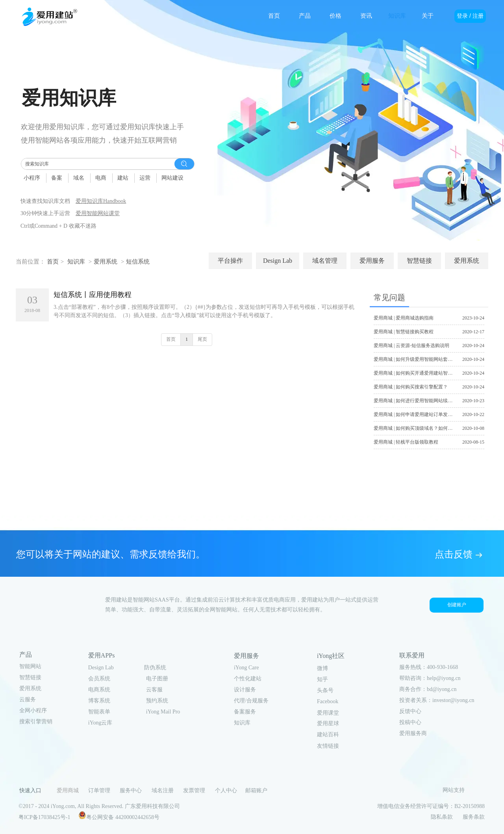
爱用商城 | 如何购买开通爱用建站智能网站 (418, 373)
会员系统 (99, 679)
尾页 (202, 339)
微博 (322, 668)
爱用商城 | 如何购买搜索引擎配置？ (411, 387)
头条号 (325, 690)
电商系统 (99, 690)
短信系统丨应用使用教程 (93, 295)
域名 (79, 178)
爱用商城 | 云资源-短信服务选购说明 (411, 345)
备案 (57, 178)
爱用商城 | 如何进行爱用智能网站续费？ (415, 401)
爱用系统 (106, 262)
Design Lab (101, 668)
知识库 (76, 262)
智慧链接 (30, 677)
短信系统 (138, 262)
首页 (53, 262)
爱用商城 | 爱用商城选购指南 (404, 318)
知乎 (322, 679)
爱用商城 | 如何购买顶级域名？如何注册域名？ (422, 428)
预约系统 (157, 701)
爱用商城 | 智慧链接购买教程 (404, 332)
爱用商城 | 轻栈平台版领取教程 (406, 442)
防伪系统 (155, 668)
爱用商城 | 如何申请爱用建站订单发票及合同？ (422, 414)
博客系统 (99, 701)
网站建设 (172, 178)
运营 (145, 178)
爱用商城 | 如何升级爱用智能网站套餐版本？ (420, 359)
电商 (101, 178)
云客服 (154, 690)
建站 (123, 178)
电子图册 (157, 679)
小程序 (32, 178)
